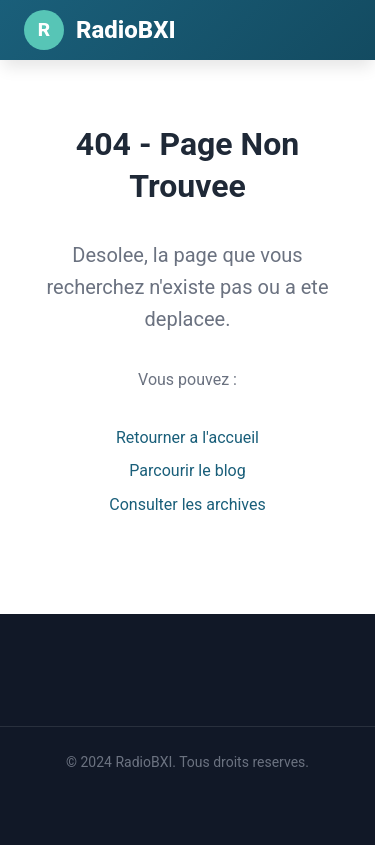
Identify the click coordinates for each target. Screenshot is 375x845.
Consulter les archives (187, 504)
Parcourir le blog (187, 470)
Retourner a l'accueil (187, 437)
